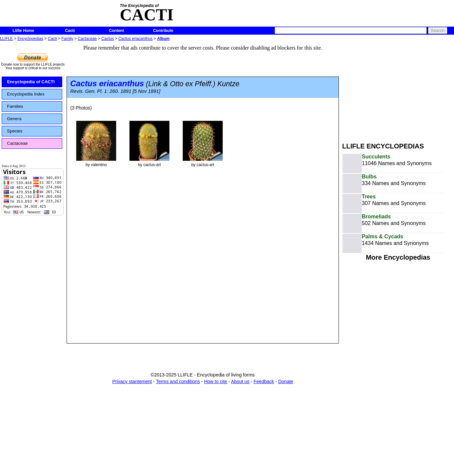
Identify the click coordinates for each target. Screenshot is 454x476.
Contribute (163, 31)
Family (67, 39)
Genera (14, 119)
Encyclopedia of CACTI (31, 82)
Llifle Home (23, 31)
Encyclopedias (30, 39)
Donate (286, 381)
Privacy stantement (132, 381)
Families (15, 106)
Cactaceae (87, 39)
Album (163, 39)
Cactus (108, 39)
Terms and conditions (178, 381)
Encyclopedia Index (26, 94)
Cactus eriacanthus (136, 39)
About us (240, 381)
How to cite (216, 381)
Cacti (70, 31)
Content (116, 31)
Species (15, 131)
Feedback (264, 381)
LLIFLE (6, 39)
